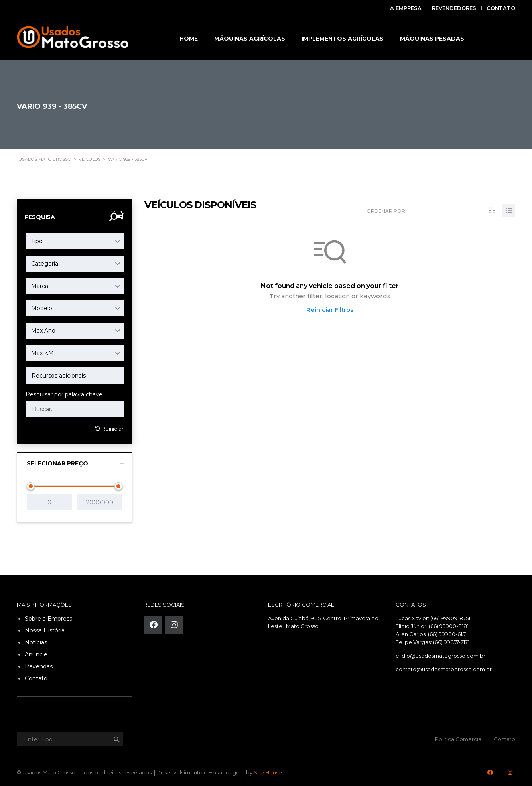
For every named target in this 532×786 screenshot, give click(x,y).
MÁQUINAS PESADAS (432, 39)
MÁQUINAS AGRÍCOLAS (250, 39)
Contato (501, 8)
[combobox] (75, 241)
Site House (268, 771)
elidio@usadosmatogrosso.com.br (440, 654)
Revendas (39, 665)
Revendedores (454, 8)
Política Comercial (459, 737)
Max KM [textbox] (42, 353)
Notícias (36, 641)
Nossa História (45, 629)
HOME (189, 39)
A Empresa (406, 8)
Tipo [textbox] (37, 241)
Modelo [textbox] (42, 308)
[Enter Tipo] (69, 738)
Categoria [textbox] (45, 264)
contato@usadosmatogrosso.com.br (444, 668)
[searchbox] (75, 376)
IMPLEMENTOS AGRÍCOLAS (343, 39)
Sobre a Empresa (49, 617)
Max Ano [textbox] (43, 331)
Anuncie (36, 653)
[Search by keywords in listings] (75, 409)
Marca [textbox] (40, 286)
